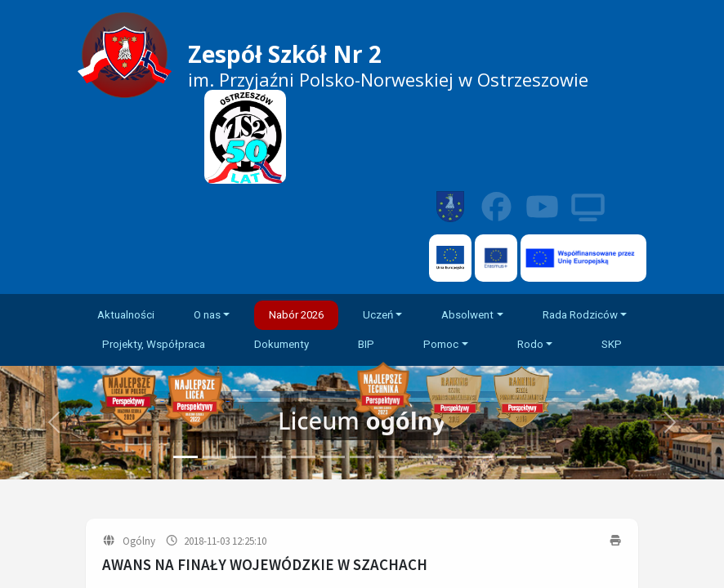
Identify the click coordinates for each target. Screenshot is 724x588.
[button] (670, 423)
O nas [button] (207, 315)
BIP (366, 344)
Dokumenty (282, 344)
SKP (612, 344)
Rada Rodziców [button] (580, 315)
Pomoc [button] (441, 344)
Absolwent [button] (467, 315)
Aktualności (126, 315)
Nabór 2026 (296, 315)
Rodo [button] (530, 344)
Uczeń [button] (378, 315)
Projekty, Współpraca (154, 344)
